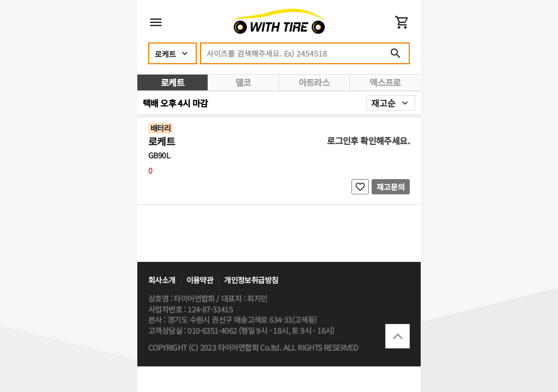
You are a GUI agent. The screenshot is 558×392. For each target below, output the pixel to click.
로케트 (172, 82)
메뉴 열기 (156, 22)
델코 (243, 82)
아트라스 (314, 82)
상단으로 (398, 336)
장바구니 (402, 22)
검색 (396, 53)
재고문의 (391, 187)
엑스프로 (385, 82)
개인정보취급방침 (251, 280)
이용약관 (200, 280)
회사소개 (162, 280)
